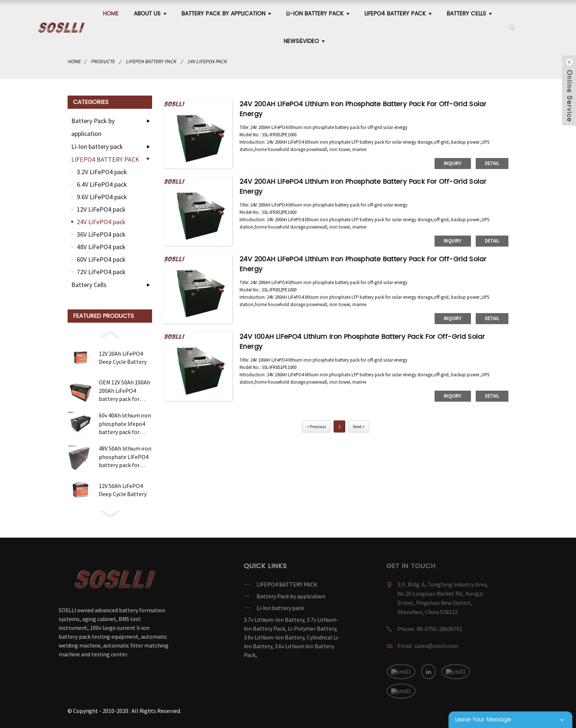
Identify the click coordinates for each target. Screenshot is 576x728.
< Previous (316, 426)
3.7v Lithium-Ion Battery (256, 620)
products (102, 61)
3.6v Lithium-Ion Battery (256, 637)
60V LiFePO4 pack (101, 259)
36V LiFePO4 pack (101, 234)
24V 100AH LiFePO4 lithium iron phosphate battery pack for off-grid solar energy (362, 342)
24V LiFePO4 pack (207, 61)
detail (492, 163)
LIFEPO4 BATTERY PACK (398, 14)
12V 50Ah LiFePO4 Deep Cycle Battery (123, 490)
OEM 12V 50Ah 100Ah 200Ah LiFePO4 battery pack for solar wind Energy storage (125, 391)
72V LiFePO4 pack (101, 272)
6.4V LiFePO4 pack (102, 184)
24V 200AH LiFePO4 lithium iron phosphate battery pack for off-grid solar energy (363, 109)
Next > (359, 426)
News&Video (304, 41)
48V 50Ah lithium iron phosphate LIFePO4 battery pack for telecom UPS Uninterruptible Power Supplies (125, 457)
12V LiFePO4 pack (101, 209)
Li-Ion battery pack (318, 14)
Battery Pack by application (226, 14)
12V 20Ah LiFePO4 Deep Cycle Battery (123, 358)
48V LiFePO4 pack (101, 247)
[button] (110, 334)
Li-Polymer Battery (294, 628)
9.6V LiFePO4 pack (102, 197)
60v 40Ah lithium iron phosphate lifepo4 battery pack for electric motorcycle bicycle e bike (125, 424)
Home (111, 14)
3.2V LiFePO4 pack (102, 172)
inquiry (453, 163)
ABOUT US (150, 14)
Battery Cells (469, 14)
